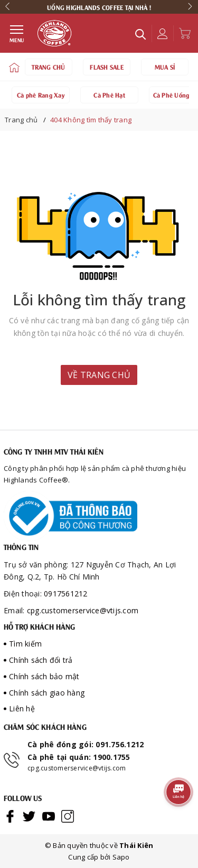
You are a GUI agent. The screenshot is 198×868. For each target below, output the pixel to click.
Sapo (121, 857)
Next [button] (192, 7)
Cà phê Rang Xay (41, 94)
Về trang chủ (99, 375)
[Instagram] (68, 816)
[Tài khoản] (160, 33)
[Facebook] (10, 816)
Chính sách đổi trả (41, 660)
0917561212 (66, 594)
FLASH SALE (107, 66)
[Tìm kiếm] (141, 33)
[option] (99, 7)
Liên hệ (22, 708)
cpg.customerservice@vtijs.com (83, 610)
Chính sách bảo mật (44, 676)
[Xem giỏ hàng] (182, 33)
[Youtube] (49, 816)
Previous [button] (9, 7)
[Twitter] (29, 816)
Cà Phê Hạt (109, 94)
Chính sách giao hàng (47, 693)
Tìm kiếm (25, 644)
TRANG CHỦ (48, 66)
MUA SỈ (165, 66)
